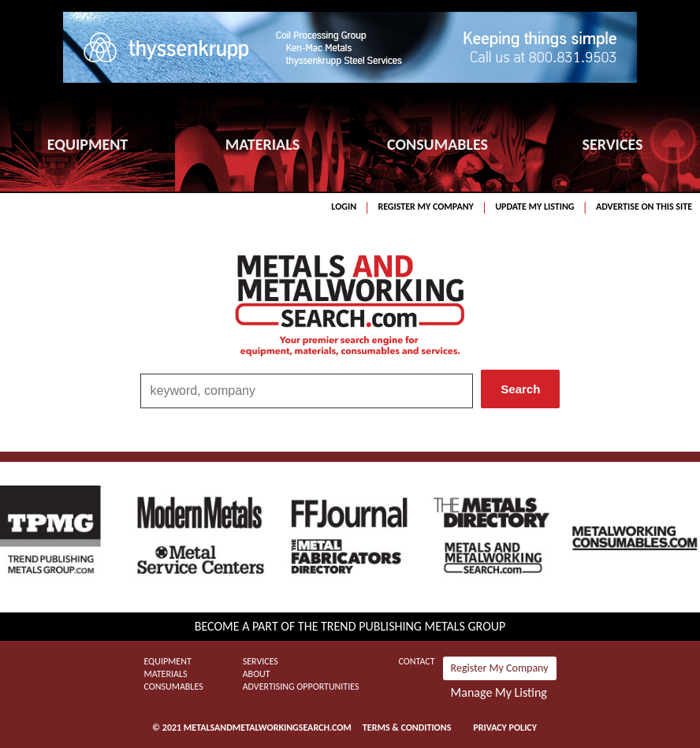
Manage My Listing (499, 693)
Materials (165, 674)
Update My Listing (534, 207)
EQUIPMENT (87, 144)
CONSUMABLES (438, 144)
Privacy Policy (505, 728)
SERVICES (613, 144)
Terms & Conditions (407, 728)
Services (261, 661)
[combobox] (307, 391)
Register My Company (425, 207)
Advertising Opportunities (301, 687)
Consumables (173, 687)
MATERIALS (262, 144)
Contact (417, 661)
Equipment (167, 661)
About (257, 674)
